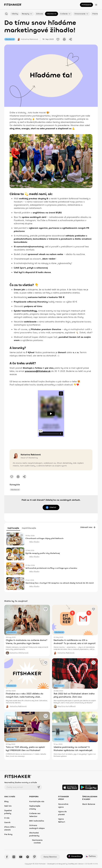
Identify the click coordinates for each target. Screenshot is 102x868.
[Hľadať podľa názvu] (6, 14)
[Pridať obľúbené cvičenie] (58, 39)
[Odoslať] (39, 787)
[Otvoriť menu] (96, 5)
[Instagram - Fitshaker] (14, 857)
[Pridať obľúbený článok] (22, 535)
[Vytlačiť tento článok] (64, 39)
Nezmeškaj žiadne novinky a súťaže (21, 783)
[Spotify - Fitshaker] (28, 857)
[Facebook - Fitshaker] (7, 857)
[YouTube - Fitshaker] (21, 857)
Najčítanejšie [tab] (13, 528)
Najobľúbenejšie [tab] (29, 528)
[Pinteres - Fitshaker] (35, 857)
